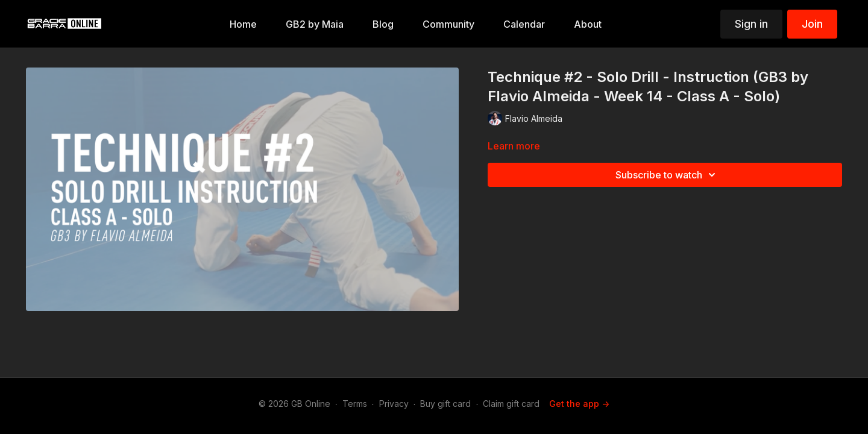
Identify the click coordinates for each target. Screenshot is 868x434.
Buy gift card (445, 404)
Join (812, 24)
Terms (355, 404)
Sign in (751, 24)
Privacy (394, 404)
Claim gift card (511, 404)
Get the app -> (579, 404)
